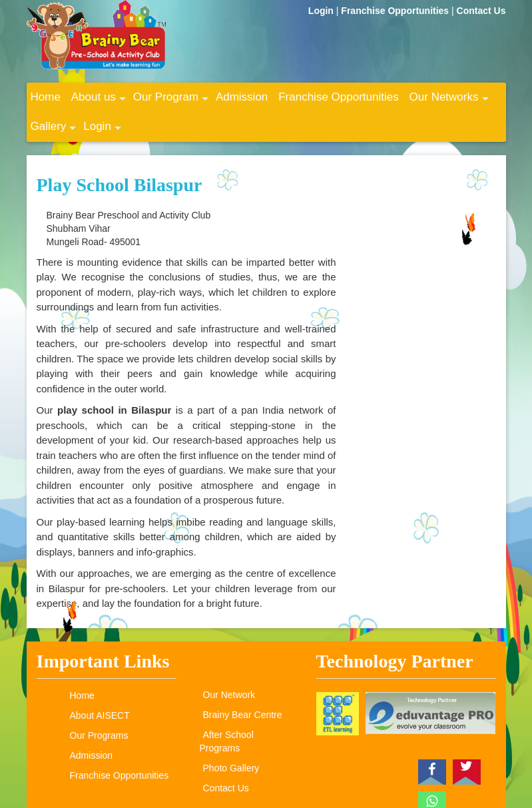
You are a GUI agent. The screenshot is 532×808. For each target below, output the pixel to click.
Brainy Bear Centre (243, 715)
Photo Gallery (231, 768)
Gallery (54, 131)
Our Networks (449, 101)
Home (46, 97)
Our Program (171, 101)
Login (322, 11)
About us (99, 101)
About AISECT (100, 715)
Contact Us (481, 11)
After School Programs (227, 741)
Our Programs (99, 735)
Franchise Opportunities (396, 11)
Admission (242, 97)
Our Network (229, 695)
